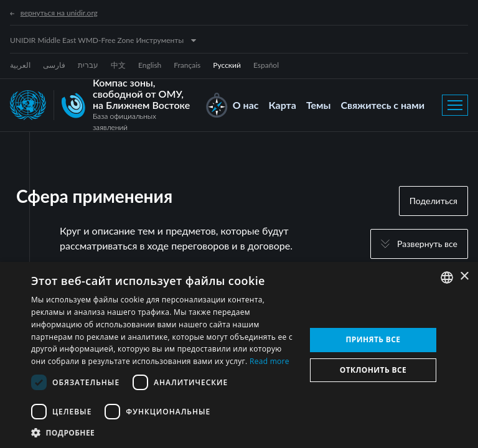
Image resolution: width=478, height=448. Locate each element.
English (150, 65)
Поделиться (433, 201)
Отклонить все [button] (373, 370)
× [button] (464, 277)
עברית (88, 65)
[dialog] (239, 355)
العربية (20, 65)
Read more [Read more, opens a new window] (269, 361)
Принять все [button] (373, 339)
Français (187, 65)
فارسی (54, 65)
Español (266, 65)
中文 (118, 65)
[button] (164, 432)
